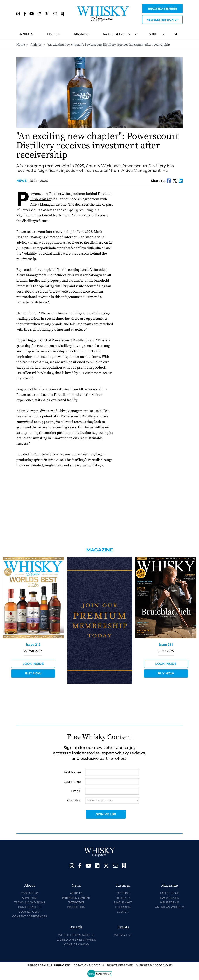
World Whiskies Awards (76, 940)
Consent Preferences (30, 916)
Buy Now (33, 673)
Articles (26, 34)
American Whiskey (170, 907)
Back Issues (169, 898)
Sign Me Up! (106, 814)
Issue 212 (33, 645)
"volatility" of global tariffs (42, 253)
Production (76, 907)
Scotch (123, 912)
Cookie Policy (30, 912)
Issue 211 (166, 645)
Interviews (76, 902)
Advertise (30, 898)
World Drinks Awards (76, 935)
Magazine (82, 34)
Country (74, 800)
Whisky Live (123, 935)
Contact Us (30, 893)
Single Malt (123, 902)
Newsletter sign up (162, 20)
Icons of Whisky (76, 944)
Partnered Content (76, 898)
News (22, 181)
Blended (123, 898)
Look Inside (33, 664)
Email (76, 791)
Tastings (54, 34)
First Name (72, 772)
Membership (170, 902)
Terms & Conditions (30, 902)
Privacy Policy (30, 907)
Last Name (72, 782)
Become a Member (162, 9)
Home (21, 45)
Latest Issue (169, 893)
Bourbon (123, 907)
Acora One (163, 965)
